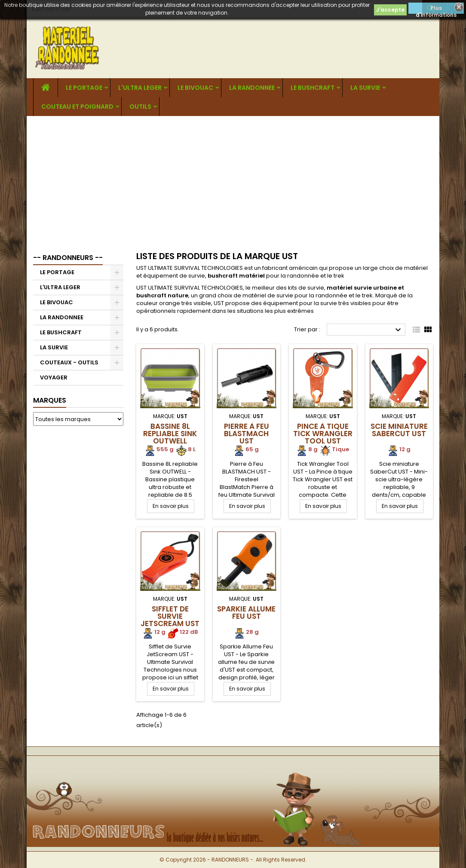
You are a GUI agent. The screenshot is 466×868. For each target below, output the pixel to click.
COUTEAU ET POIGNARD (77, 107)
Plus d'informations (436, 9)
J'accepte (390, 10)
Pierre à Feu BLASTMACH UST (247, 434)
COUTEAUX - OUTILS (69, 362)
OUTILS (140, 107)
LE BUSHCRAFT (313, 88)
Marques (50, 400)
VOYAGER (54, 377)
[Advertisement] (233, 180)
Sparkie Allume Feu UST (246, 613)
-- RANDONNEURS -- (68, 258)
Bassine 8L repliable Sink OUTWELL (170, 434)
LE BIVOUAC (195, 88)
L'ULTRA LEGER (140, 88)
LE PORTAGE (84, 88)
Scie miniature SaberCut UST (399, 430)
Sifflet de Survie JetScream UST (170, 616)
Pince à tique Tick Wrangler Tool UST (323, 434)
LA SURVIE (365, 88)
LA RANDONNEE (252, 88)
